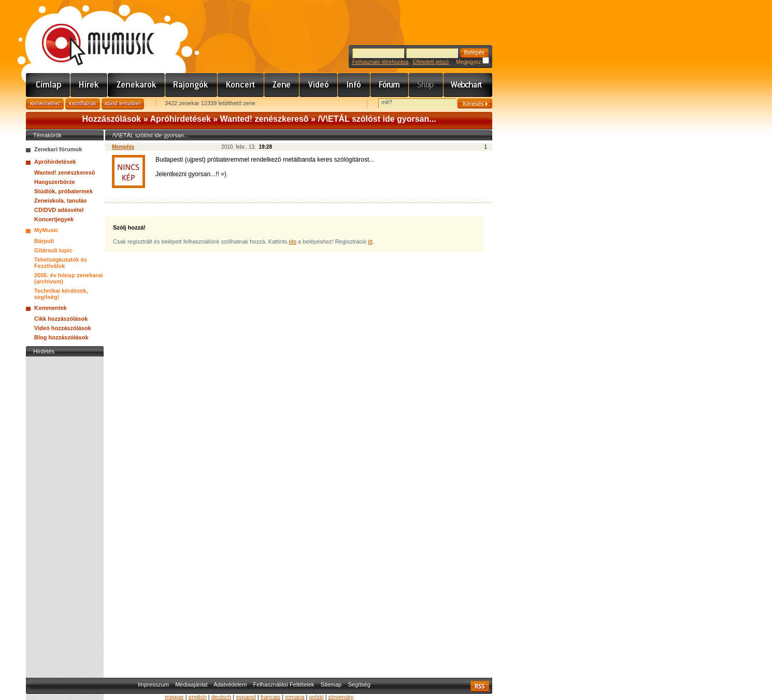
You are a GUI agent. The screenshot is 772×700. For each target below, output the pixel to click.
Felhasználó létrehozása (380, 62)
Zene (282, 85)
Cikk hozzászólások (61, 319)
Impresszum (153, 684)
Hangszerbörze (55, 182)
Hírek (89, 85)
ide (292, 241)
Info (354, 85)
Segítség (359, 684)
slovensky (341, 697)
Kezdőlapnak (83, 104)
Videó (319, 85)
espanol (246, 697)
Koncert (241, 85)
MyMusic (46, 230)
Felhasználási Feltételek (284, 684)
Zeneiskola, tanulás (60, 201)
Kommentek (51, 308)
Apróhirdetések (180, 119)
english (198, 697)
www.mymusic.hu (89, 34)
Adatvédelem (230, 684)
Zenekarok (137, 85)
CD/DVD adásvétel (59, 210)
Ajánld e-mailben (123, 104)
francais (271, 697)
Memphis (123, 147)
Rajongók (191, 85)
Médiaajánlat (191, 684)
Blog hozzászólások (61, 337)
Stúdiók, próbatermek (63, 191)
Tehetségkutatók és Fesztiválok (61, 263)
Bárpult (44, 241)
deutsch (221, 697)
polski (316, 697)
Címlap (48, 85)
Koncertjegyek (54, 219)
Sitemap (331, 684)
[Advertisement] (65, 515)
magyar (174, 697)
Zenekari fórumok (58, 149)
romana (295, 697)
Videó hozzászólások (63, 328)
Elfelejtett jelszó (431, 62)
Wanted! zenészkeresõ (265, 119)
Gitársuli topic (53, 250)
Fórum (390, 85)
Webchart (468, 85)
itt (370, 241)
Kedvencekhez (45, 104)
